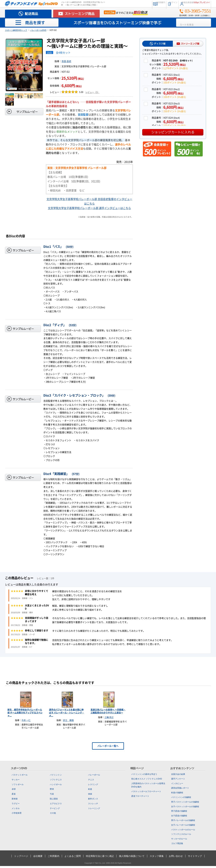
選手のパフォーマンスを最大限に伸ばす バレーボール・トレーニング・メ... (67, 715)
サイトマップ (195, 858)
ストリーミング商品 (80, 14)
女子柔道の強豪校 (179, 818)
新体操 (15, 801)
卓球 (14, 791)
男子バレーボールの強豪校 (183, 822)
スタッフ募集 (157, 858)
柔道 (14, 796)
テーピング (55, 810)
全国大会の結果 (178, 776)
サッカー (16, 782)
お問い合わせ (176, 858)
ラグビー (16, 806)
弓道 (52, 796)
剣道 (90, 791)
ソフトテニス (56, 782)
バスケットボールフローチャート (146, 793)
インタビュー (177, 785)
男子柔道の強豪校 (179, 813)
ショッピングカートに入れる (173, 132)
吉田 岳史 (66, 61)
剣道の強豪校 (177, 795)
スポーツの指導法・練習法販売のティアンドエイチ (31, 4)
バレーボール (94, 777)
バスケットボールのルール (183, 831)
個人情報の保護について (132, 858)
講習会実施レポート (180, 790)
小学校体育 (17, 815)
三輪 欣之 (109, 719)
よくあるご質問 (73, 858)
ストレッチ (93, 806)
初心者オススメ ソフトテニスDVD (147, 781)
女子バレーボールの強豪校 (183, 827)
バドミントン (56, 777)
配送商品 (31, 14)
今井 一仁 (26, 722)
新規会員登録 (192, 3)
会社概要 (38, 858)
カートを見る (196, 23)
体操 (90, 796)
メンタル (16, 810)
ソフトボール (18, 786)
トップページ (21, 858)
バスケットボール (20, 777)
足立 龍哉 (68, 722)
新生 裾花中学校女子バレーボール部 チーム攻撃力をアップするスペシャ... (25, 715)
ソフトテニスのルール (181, 836)
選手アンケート (178, 781)
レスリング (93, 786)
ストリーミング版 (190, 44)
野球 (52, 791)
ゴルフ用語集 (177, 845)
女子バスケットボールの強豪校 (185, 808)
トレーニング (94, 810)
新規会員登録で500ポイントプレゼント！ (157, 149)
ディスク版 (160, 44)
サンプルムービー (27, 112)
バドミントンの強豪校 (181, 799)
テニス (91, 782)
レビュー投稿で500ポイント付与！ (189, 149)
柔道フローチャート (140, 798)
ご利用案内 (140, 3)
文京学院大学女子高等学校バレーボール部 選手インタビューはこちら (89, 208)
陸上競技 (54, 801)
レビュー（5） (92, 92)
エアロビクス (56, 806)
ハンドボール (56, 786)
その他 (53, 815)
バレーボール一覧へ (108, 748)
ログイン (160, 3)
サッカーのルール (179, 841)
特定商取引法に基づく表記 (100, 858)
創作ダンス (93, 801)
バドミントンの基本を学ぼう (144, 776)
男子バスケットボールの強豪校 (185, 804)
